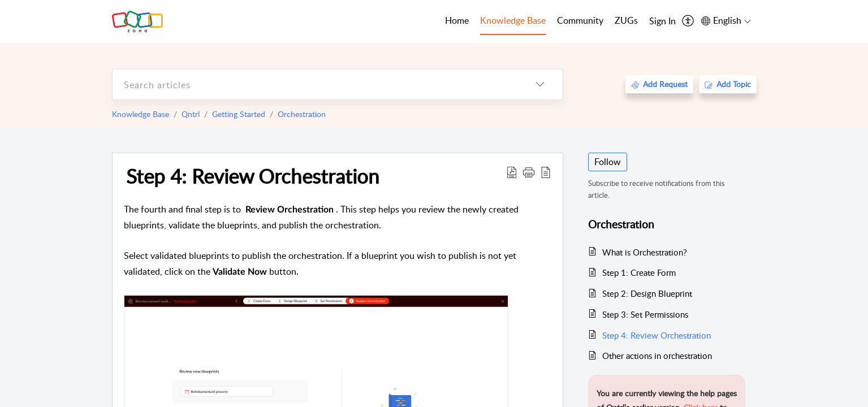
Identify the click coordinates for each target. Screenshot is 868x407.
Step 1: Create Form (639, 272)
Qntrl (191, 114)
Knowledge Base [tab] (513, 20)
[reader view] (546, 172)
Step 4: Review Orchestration (253, 176)
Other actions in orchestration (657, 356)
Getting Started (239, 114)
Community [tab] (580, 20)
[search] (315, 85)
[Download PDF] (512, 172)
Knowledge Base (141, 114)
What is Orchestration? (645, 252)
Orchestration (302, 114)
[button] (529, 172)
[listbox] (540, 85)
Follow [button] (608, 162)
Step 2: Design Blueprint (647, 293)
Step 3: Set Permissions (645, 314)
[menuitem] (662, 21)
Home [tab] (457, 20)
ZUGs (626, 20)
